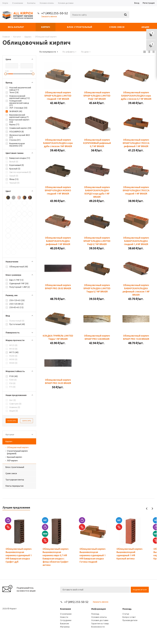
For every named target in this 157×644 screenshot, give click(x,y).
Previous (147, 509)
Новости (64, 617)
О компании (66, 614)
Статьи (126, 614)
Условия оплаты (99, 617)
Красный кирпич (14, 457)
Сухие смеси (117, 27)
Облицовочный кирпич (18, 447)
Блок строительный (80, 27)
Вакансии (65, 624)
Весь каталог (16, 27)
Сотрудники (66, 620)
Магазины (65, 627)
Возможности (98, 627)
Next (152, 509)
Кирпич (46, 27)
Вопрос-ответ (129, 617)
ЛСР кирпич (12, 461)
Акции (145, 27)
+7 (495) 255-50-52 (55, 13)
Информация (99, 609)
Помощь (127, 609)
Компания (65, 609)
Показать (12, 421)
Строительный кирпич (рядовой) (17, 452)
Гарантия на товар (100, 624)
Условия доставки (100, 620)
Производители (130, 620)
